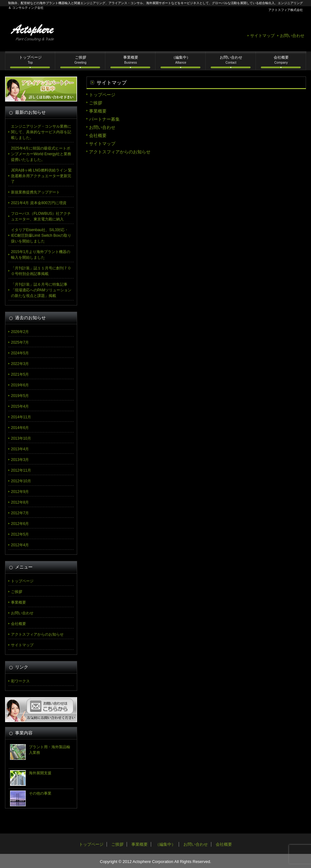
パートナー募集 (104, 119)
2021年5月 (20, 374)
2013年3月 (20, 460)
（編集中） (181, 60)
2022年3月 (20, 364)
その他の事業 (40, 793)
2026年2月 (20, 332)
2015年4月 (20, 406)
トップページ (30, 60)
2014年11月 (21, 417)
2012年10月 (21, 481)
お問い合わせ (292, 36)
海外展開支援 (40, 773)
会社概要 (281, 60)
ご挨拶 (80, 60)
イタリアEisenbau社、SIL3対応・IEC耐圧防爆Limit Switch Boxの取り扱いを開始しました (41, 236)
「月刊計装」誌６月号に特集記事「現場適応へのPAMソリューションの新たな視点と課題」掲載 (41, 290)
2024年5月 (20, 353)
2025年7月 (20, 342)
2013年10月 (21, 438)
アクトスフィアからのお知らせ (120, 152)
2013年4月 (20, 449)
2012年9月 (20, 492)
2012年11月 (21, 470)
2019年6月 (20, 385)
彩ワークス (20, 681)
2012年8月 (20, 502)
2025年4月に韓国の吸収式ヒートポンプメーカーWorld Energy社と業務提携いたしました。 (41, 154)
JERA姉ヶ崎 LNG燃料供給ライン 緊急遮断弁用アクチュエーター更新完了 (41, 176)
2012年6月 (20, 524)
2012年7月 (20, 513)
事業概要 (131, 60)
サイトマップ (262, 36)
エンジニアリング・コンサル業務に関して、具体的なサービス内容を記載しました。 (41, 132)
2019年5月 (20, 396)
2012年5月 (20, 534)
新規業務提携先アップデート (35, 192)
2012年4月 (20, 545)
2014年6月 (20, 428)
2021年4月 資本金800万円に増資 (39, 203)
